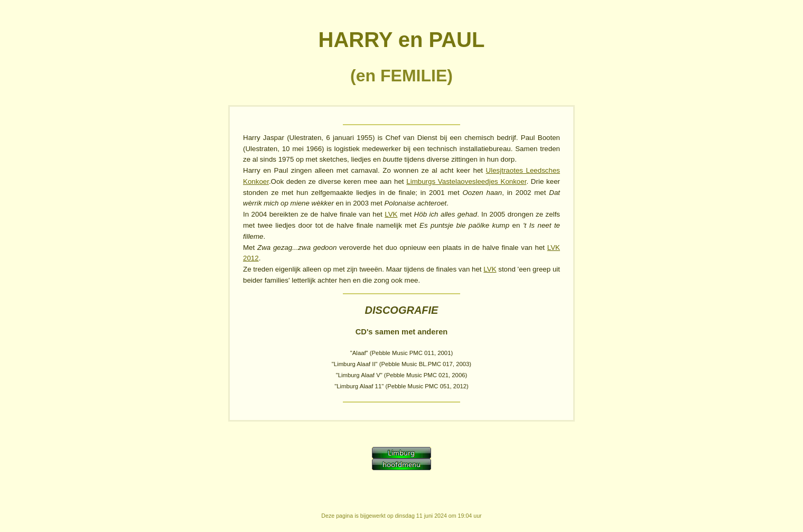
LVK (391, 214)
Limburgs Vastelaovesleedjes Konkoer (466, 181)
